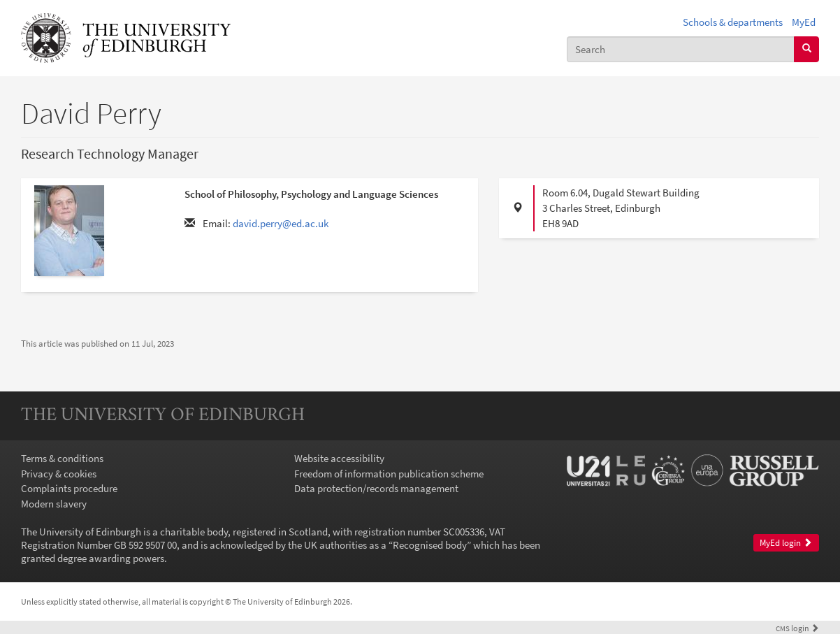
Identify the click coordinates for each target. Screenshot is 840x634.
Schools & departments (733, 22)
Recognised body (430, 545)
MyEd (804, 22)
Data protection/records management (376, 488)
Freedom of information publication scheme (389, 474)
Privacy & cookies (59, 474)
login (797, 628)
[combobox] (681, 49)
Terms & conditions (62, 458)
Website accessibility (339, 458)
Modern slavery (54, 504)
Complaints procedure (69, 488)
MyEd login (786, 543)
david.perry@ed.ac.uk (281, 223)
